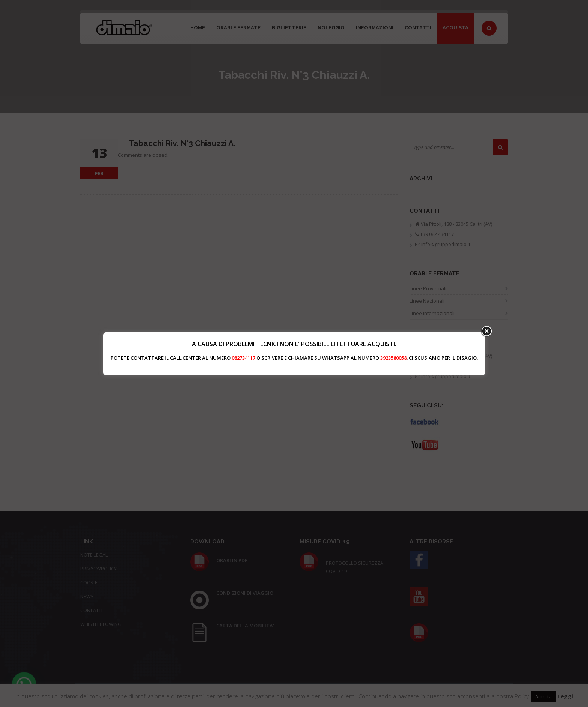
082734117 (244, 358)
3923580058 (393, 358)
